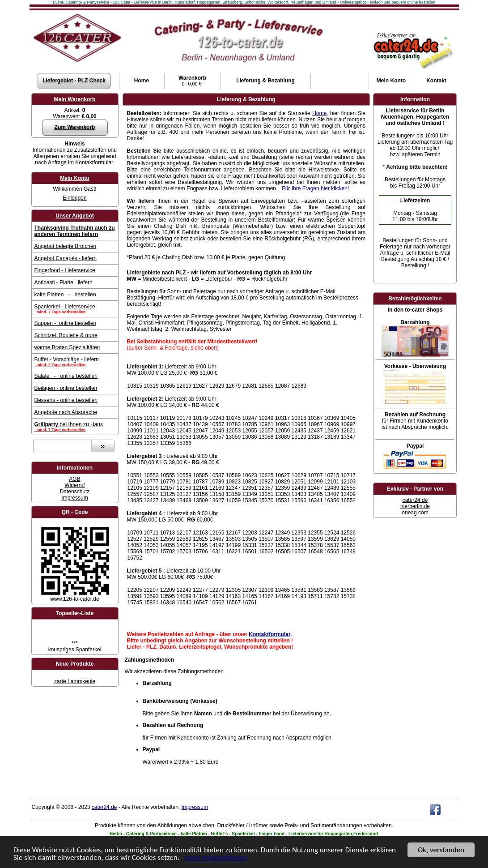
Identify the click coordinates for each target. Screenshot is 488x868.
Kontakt (436, 81)
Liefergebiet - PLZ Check (74, 81)
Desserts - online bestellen (66, 400)
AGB (74, 479)
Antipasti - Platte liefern (64, 282)
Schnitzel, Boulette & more (66, 335)
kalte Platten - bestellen (65, 295)
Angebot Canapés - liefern (66, 258)
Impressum (74, 498)
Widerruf (74, 485)
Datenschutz (75, 492)
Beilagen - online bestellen (66, 388)
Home (142, 81)
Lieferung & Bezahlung (265, 81)
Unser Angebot (75, 216)
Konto (391, 81)
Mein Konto (74, 178)
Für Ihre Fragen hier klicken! (315, 188)
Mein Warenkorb (75, 99)
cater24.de (415, 500)
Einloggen (74, 198)
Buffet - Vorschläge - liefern (75, 362)
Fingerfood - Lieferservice (65, 270)
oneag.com (415, 513)
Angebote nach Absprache (66, 412)
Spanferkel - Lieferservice (75, 309)
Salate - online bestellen (66, 376)
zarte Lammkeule (75, 681)
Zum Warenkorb (75, 127)
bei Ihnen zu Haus (75, 427)
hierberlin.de (415, 506)
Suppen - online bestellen (66, 323)
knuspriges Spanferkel (75, 650)
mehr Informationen (216, 858)
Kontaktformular (269, 634)
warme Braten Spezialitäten (67, 347)
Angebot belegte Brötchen (66, 246)
